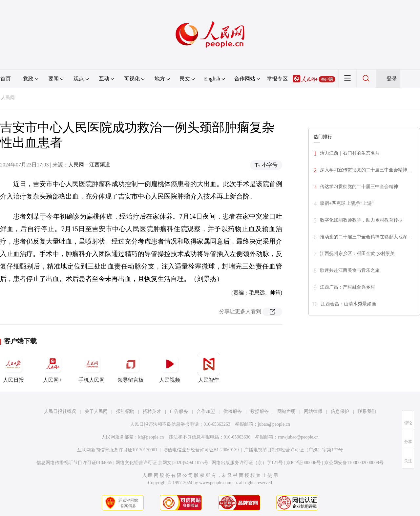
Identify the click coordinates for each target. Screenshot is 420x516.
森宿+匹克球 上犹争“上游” (347, 203)
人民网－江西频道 (89, 165)
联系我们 (367, 411)
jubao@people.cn (274, 424)
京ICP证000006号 (304, 463)
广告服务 (179, 411)
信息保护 (340, 411)
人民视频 (170, 368)
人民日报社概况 (60, 411)
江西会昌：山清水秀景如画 (348, 304)
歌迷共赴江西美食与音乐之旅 (350, 270)
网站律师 (313, 411)
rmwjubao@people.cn (298, 437)
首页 (6, 79)
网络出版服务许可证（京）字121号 (247, 463)
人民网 (8, 98)
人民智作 (209, 368)
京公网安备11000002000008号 (354, 463)
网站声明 (286, 411)
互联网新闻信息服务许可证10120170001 (117, 450)
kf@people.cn (151, 437)
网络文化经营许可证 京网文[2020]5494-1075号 (162, 463)
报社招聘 (125, 411)
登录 (392, 79)
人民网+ (52, 368)
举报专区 (277, 79)
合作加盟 (206, 411)
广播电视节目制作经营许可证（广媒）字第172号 (294, 450)
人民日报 (13, 368)
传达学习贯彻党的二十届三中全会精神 (359, 187)
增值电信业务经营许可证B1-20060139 (201, 450)
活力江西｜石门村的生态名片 (350, 153)
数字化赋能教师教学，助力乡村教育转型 (361, 220)
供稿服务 (233, 411)
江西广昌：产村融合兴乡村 (347, 287)
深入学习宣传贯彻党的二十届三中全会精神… (366, 170)
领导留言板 (131, 368)
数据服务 (260, 411)
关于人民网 (96, 411)
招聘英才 (152, 411)
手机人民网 (92, 368)
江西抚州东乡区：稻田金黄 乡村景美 (357, 254)
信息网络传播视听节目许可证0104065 (74, 463)
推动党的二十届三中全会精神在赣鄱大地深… (366, 237)
